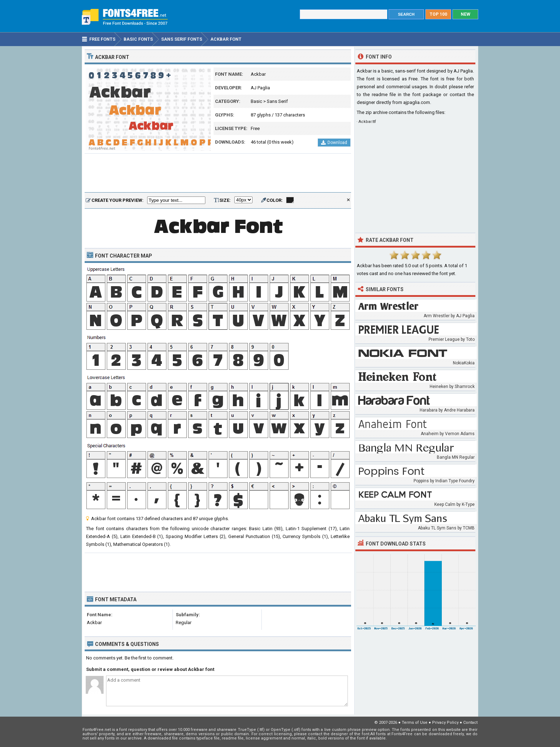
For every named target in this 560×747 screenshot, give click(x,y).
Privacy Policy (445, 723)
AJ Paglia (260, 88)
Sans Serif (277, 101)
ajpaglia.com (417, 102)
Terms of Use (415, 723)
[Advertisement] (218, 173)
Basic (256, 101)
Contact (470, 723)
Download (334, 143)
